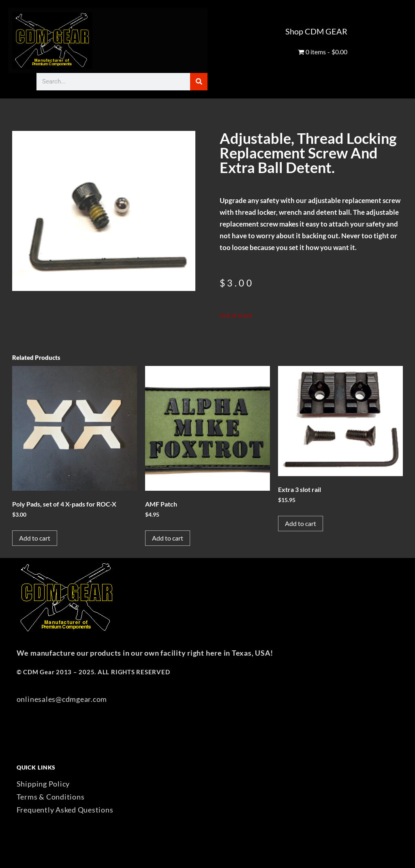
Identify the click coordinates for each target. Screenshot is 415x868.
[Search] (199, 82)
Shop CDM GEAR (316, 31)
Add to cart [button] (35, 538)
